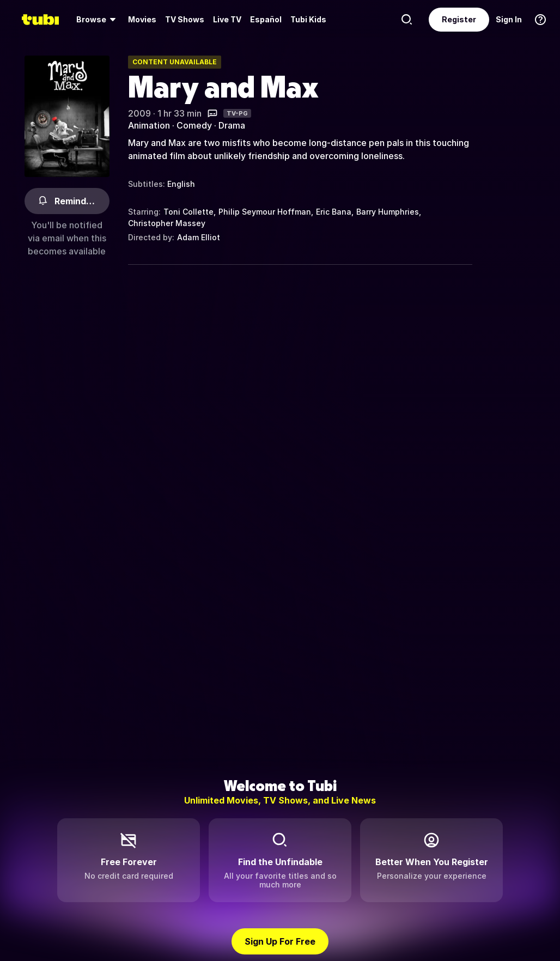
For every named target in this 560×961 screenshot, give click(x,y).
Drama (232, 125)
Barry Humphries (388, 212)
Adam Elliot (199, 237)
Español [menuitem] (266, 19)
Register (459, 19)
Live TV (227, 19)
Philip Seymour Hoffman (265, 212)
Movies (142, 19)
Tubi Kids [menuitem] (308, 19)
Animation (149, 125)
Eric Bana (334, 212)
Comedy (194, 125)
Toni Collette (188, 212)
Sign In (509, 19)
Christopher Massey (167, 223)
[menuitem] (98, 20)
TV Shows (185, 19)
